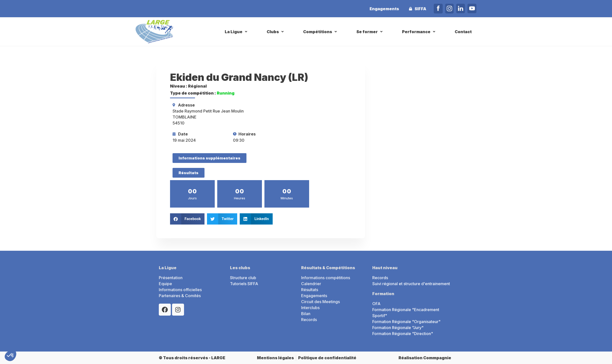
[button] (236, 32)
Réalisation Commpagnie (425, 358)
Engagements (384, 9)
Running (226, 93)
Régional (197, 86)
